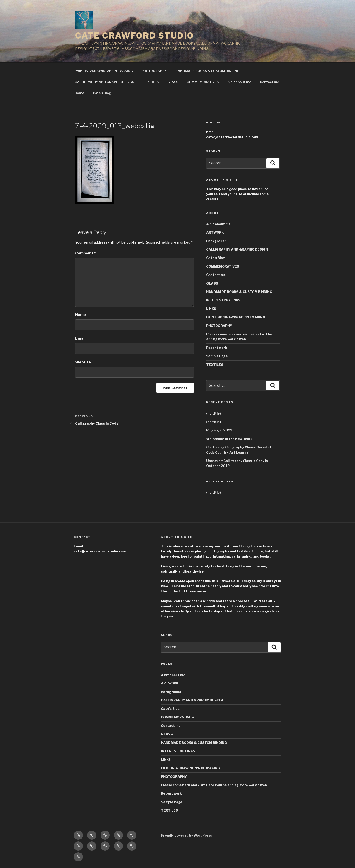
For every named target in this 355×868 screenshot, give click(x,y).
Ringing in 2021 (219, 430)
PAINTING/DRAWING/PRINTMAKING (104, 71)
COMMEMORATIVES (203, 82)
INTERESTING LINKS (223, 300)
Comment (85, 253)
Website (83, 362)
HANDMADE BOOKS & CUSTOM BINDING (207, 71)
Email (80, 338)
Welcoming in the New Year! (229, 439)
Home (79, 93)
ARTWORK (215, 232)
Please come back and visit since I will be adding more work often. (214, 785)
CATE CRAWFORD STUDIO (135, 36)
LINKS (211, 309)
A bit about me (239, 82)
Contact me (270, 82)
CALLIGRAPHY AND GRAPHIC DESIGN (105, 82)
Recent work (217, 348)
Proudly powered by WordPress (186, 835)
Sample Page (217, 356)
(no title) (213, 413)
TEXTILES (151, 82)
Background (216, 241)
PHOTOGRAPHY (154, 71)
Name (80, 315)
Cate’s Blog (102, 93)
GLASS (173, 82)
